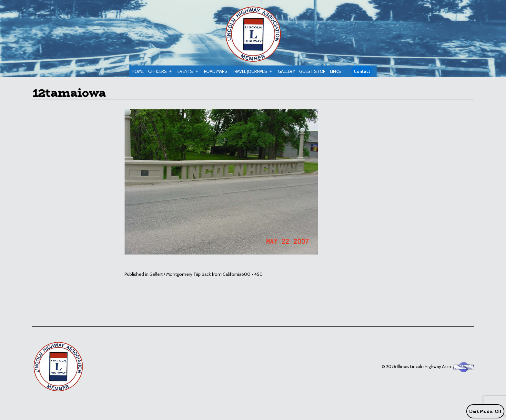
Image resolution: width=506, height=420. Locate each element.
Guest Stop (312, 71)
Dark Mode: (485, 411)
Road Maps (216, 71)
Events (185, 71)
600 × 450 (252, 274)
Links (336, 71)
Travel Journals (249, 71)
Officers (157, 71)
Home (138, 71)
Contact (362, 71)
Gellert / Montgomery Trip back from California (195, 274)
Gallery (286, 71)
